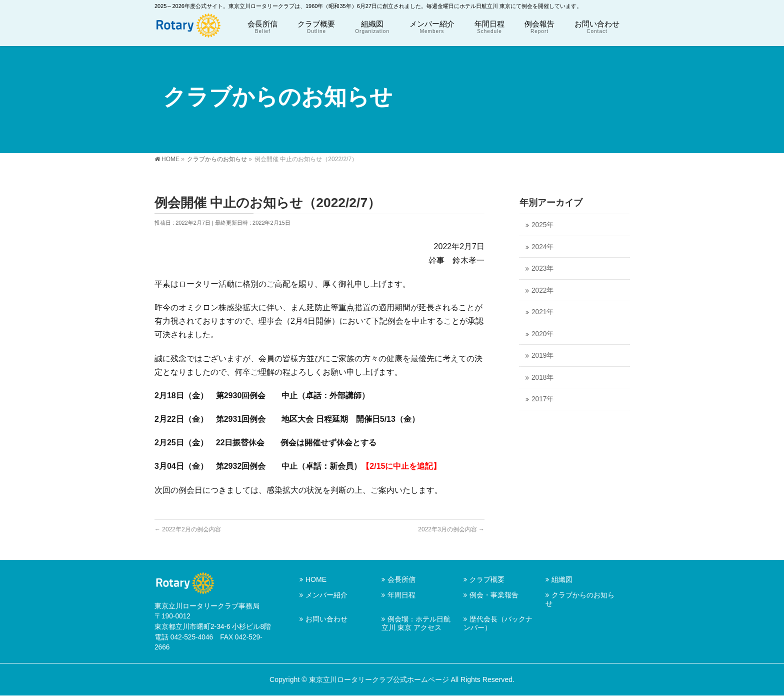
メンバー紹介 (326, 595)
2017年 (542, 399)
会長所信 (401, 579)
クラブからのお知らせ (580, 599)
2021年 (542, 312)
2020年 (542, 334)
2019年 (542, 356)
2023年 (542, 268)
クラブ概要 (487, 579)
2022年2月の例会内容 (188, 529)
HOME (316, 579)
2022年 (542, 290)
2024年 (542, 247)
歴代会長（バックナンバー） (498, 623)
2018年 (542, 378)
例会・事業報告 (494, 595)
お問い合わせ (326, 619)
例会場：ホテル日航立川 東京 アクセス (416, 623)
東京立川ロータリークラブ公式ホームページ (379, 679)
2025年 (542, 225)
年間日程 (401, 595)
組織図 (562, 579)
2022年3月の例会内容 (451, 529)
